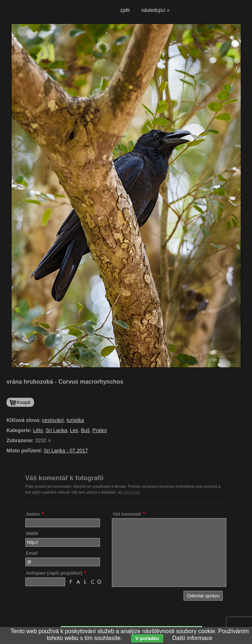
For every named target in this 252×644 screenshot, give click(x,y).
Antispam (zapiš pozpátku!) (54, 573)
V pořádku (147, 638)
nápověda (131, 492)
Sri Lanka (56, 430)
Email (32, 553)
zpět (125, 10)
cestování (53, 420)
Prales (100, 430)
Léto (38, 430)
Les (74, 430)
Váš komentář (127, 514)
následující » (156, 10)
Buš (85, 430)
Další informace (192, 638)
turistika (75, 420)
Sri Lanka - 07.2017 (66, 451)
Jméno (33, 514)
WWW (32, 534)
